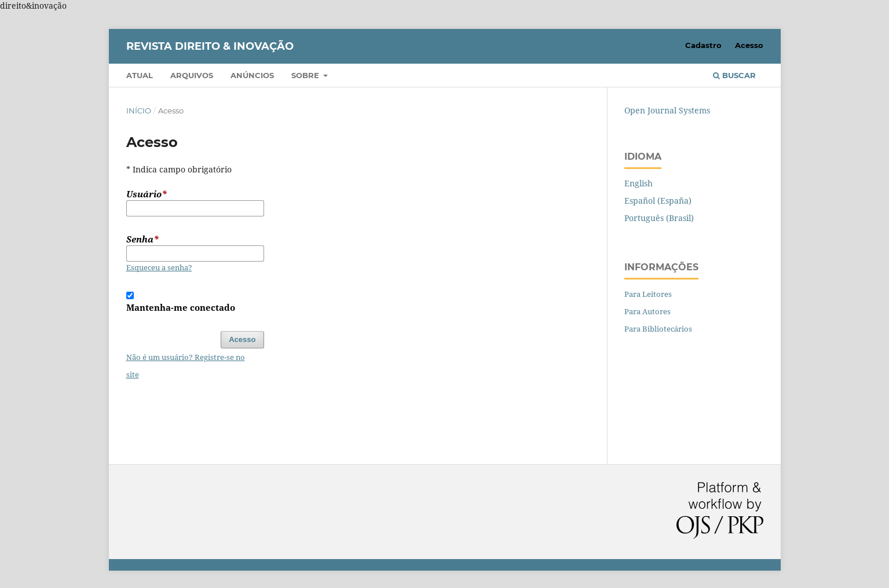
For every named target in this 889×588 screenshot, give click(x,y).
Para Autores (647, 311)
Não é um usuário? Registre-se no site (186, 366)
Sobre (306, 75)
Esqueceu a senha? (159, 267)
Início (139, 111)
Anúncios (252, 75)
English (639, 183)
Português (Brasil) (659, 218)
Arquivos (192, 75)
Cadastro (703, 45)
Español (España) (658, 201)
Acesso (749, 45)
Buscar (734, 75)
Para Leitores (648, 294)
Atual (140, 75)
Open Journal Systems (667, 110)
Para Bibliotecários (658, 329)
